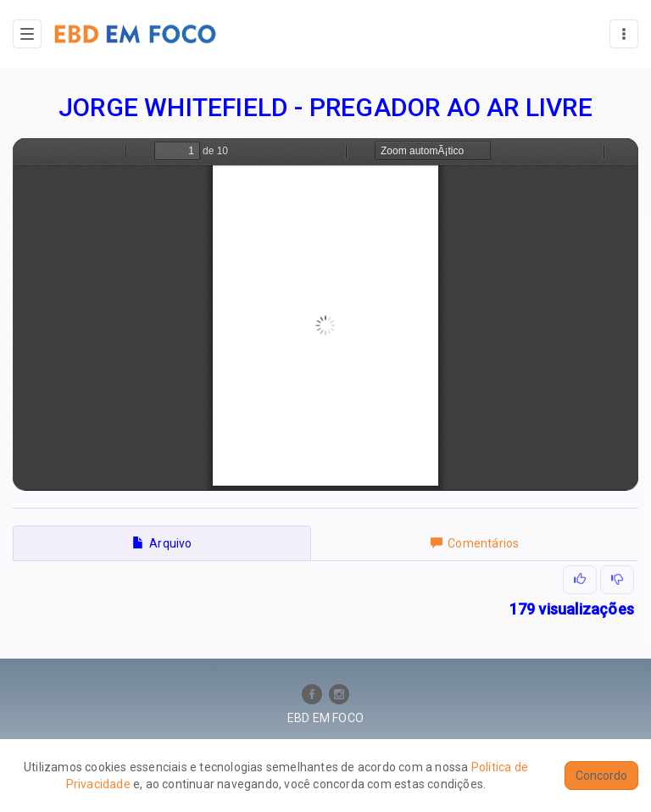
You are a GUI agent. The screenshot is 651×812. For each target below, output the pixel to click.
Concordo (601, 776)
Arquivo (162, 543)
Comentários (475, 543)
